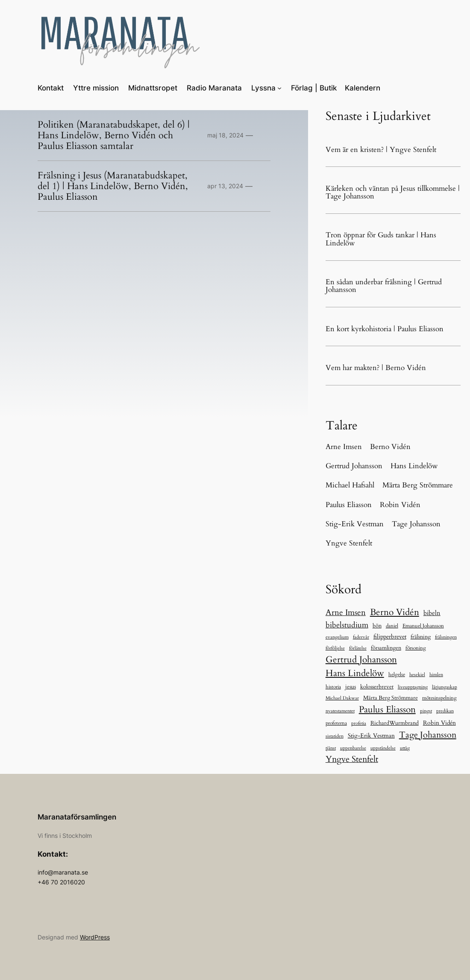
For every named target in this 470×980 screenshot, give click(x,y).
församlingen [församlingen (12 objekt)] (386, 648)
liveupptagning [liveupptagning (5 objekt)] (413, 687)
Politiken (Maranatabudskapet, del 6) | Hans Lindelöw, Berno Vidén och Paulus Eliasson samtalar (114, 135)
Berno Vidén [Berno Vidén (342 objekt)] (395, 612)
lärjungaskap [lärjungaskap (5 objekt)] (445, 687)
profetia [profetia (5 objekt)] (359, 723)
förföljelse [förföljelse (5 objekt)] (335, 648)
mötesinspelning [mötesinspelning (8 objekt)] (439, 698)
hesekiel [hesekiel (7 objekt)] (417, 675)
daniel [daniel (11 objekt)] (392, 626)
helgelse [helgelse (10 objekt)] (397, 674)
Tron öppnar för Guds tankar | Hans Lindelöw (381, 239)
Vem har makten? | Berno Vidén (376, 368)
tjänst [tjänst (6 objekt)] (331, 748)
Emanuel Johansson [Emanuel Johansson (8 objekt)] (423, 626)
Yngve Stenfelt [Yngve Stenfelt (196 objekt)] (352, 759)
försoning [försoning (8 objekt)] (416, 648)
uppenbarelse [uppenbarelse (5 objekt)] (353, 748)
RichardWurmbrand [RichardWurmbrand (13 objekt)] (395, 723)
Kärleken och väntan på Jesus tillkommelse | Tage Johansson (393, 193)
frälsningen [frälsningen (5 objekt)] (446, 637)
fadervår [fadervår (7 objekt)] (361, 637)
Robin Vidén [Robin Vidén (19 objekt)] (439, 723)
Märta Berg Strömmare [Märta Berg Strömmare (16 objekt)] (391, 698)
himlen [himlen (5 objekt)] (436, 675)
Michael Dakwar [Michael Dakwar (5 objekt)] (342, 698)
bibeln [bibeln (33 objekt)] (432, 613)
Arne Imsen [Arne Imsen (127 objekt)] (346, 612)
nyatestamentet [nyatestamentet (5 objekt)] (340, 711)
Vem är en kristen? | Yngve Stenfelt (381, 150)
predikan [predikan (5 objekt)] (445, 711)
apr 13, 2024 (225, 186)
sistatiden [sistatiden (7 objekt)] (335, 736)
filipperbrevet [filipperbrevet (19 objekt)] (390, 637)
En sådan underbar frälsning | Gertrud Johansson (384, 286)
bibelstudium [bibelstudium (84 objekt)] (347, 625)
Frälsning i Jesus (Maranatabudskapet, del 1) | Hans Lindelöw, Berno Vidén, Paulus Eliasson (113, 186)
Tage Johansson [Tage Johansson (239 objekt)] (428, 735)
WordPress (95, 937)
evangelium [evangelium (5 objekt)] (337, 637)
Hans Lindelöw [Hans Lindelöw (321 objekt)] (355, 673)
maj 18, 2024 (225, 135)
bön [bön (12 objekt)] (377, 626)
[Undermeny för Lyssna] (279, 88)
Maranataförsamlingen (77, 817)
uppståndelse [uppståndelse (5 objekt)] (383, 748)
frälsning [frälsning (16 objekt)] (421, 637)
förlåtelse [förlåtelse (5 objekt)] (358, 648)
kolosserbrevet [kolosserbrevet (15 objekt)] (377, 687)
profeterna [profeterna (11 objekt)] (336, 723)
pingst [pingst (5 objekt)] (426, 711)
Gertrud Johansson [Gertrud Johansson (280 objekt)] (361, 660)
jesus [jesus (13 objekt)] (351, 687)
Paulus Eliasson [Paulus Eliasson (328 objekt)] (387, 710)
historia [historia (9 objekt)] (333, 687)
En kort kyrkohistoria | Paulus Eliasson (385, 329)
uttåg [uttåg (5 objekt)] (405, 748)
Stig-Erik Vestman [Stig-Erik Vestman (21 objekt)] (371, 736)
